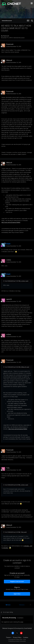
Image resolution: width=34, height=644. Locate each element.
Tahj (8, 468)
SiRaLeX (9, 60)
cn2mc (9, 260)
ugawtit (9, 299)
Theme (9, 637)
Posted (14, 46)
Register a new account (17, 581)
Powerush (6, 36)
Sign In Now (17, 594)
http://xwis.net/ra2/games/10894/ (11, 222)
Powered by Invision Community (17, 641)
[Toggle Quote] (4, 281)
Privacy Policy (17, 637)
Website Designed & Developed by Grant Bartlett (17, 628)
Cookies (26, 637)
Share (8, 605)
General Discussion (19, 38)
